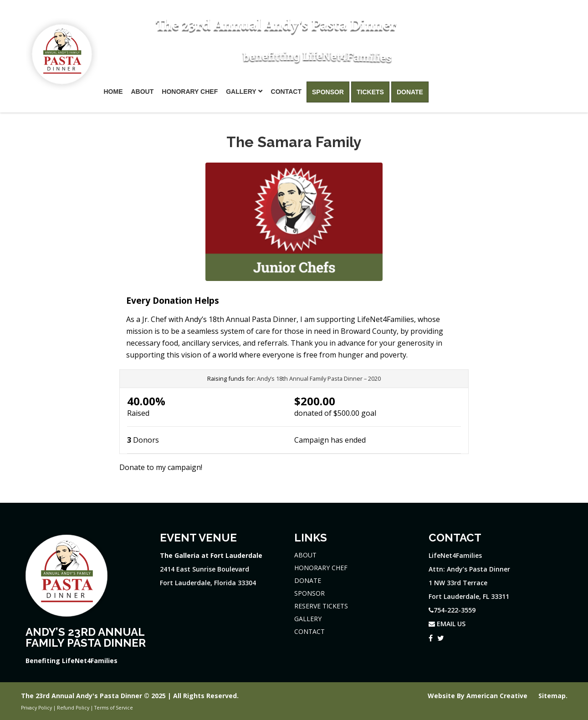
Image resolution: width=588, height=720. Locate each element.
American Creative (498, 696)
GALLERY (308, 619)
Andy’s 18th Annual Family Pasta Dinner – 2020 (319, 378)
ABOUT (305, 555)
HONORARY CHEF (321, 568)
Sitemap (552, 696)
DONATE (308, 580)
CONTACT (309, 631)
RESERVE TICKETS (321, 606)
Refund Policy (73, 708)
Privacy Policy (36, 708)
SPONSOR (309, 593)
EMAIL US (447, 624)
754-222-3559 (525, 28)
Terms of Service (114, 708)
